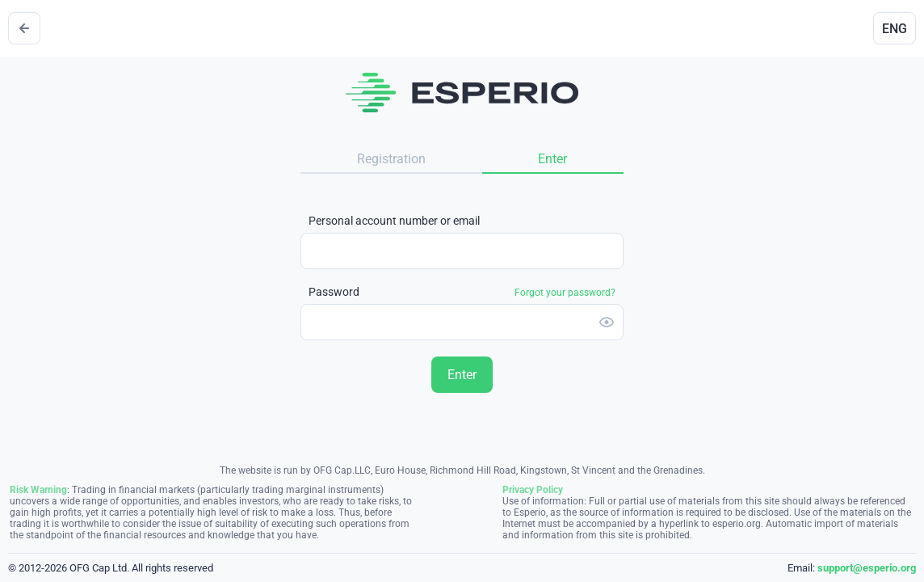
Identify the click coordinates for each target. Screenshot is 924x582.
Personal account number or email (394, 221)
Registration (391, 159)
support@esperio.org (867, 568)
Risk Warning (38, 490)
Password (462, 292)
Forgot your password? (565, 293)
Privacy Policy (533, 490)
